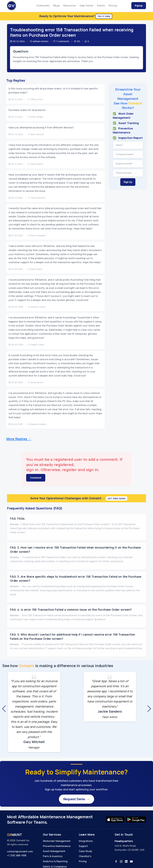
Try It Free (104, 16)
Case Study (85, 852)
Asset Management (54, 852)
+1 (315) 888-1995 (17, 856)
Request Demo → (76, 799)
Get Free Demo (117, 498)
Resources (70, 6)
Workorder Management (57, 842)
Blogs (56, 6)
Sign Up (128, 182)
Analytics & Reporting (55, 862)
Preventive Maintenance (57, 847)
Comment (36, 478)
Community (43, 6)
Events (101, 6)
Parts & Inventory (53, 857)
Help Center (87, 6)
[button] (4, 709)
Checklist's (85, 857)
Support (83, 847)
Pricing (113, 6)
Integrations (86, 842)
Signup (139, 6)
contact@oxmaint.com (20, 852)
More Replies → (19, 439)
